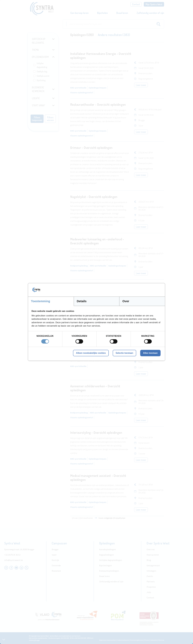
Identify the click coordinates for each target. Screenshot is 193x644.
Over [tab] (126, 301)
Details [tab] (82, 301)
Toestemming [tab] (41, 301)
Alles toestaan (150, 353)
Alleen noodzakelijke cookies (91, 353)
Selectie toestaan (124, 353)
